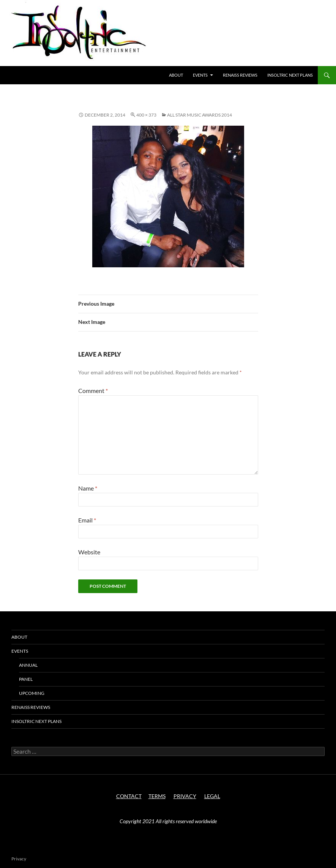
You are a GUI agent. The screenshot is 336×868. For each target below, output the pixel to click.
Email (87, 520)
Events (200, 75)
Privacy (19, 859)
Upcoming (32, 693)
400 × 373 (146, 115)
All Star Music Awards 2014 (200, 115)
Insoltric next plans (290, 75)
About (176, 75)
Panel (26, 679)
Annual (28, 665)
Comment (93, 391)
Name (88, 488)
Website (89, 552)
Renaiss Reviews (240, 75)
